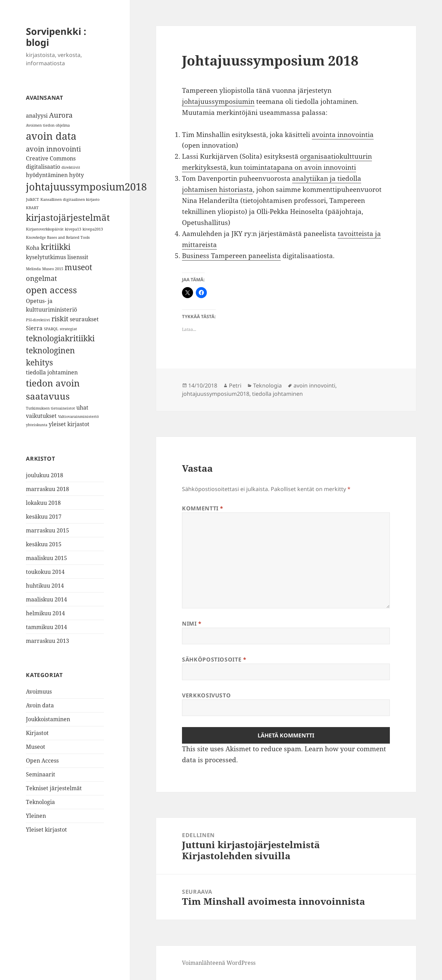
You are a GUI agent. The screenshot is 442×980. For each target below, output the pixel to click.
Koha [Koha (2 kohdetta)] (33, 248)
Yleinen (36, 816)
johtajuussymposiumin (218, 101)
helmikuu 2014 (45, 613)
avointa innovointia (343, 135)
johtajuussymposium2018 (216, 394)
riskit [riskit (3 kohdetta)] (60, 319)
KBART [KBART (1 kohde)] (32, 208)
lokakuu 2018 (43, 503)
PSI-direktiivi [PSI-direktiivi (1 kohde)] (38, 320)
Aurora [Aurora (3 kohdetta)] (61, 115)
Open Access (42, 761)
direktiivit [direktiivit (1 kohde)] (71, 167)
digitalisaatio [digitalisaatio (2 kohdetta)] (43, 167)
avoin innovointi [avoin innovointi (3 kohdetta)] (53, 149)
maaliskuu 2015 (46, 558)
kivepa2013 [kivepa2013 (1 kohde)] (93, 229)
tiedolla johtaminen (277, 394)
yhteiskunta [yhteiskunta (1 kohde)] (37, 425)
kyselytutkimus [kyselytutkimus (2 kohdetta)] (46, 257)
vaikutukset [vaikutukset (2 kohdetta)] (41, 416)
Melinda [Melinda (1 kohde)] (33, 269)
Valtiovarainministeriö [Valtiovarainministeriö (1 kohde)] (78, 416)
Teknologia (40, 802)
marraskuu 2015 (47, 530)
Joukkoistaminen (48, 719)
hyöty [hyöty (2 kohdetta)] (76, 175)
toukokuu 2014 (45, 572)
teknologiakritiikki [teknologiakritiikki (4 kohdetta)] (60, 338)
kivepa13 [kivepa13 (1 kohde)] (73, 229)
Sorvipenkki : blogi (56, 37)
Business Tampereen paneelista (231, 256)
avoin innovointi (314, 385)
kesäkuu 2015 (44, 544)
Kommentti (203, 508)
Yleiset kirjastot (46, 830)
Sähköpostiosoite (214, 659)
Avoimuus (39, 692)
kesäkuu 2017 (44, 517)
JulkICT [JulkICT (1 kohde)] (32, 199)
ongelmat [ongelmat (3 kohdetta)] (41, 278)
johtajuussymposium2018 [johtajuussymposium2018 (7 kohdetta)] (86, 187)
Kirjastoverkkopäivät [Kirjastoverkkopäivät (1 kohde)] (45, 229)
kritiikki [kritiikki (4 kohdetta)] (56, 247)
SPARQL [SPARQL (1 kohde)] (51, 329)
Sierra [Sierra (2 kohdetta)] (34, 328)
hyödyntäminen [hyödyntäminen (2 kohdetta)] (47, 175)
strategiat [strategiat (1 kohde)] (68, 329)
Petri (235, 385)
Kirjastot (37, 733)
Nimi (192, 624)
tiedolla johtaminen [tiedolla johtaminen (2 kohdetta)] (52, 372)
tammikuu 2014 (46, 627)
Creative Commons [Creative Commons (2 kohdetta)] (51, 158)
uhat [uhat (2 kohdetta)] (82, 408)
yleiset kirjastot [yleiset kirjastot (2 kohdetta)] (69, 424)
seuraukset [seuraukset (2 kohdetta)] (84, 319)
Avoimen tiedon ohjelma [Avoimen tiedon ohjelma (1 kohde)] (48, 125)
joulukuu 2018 (45, 475)
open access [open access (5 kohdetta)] (51, 290)
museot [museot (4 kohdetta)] (78, 267)
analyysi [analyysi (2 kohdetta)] (37, 116)
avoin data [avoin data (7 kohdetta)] (51, 136)
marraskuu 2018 (47, 489)
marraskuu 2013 (47, 641)
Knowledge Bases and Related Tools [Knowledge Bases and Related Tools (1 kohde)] (58, 237)
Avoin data (40, 705)
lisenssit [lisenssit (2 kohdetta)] (78, 257)
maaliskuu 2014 (46, 599)
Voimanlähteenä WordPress (219, 963)
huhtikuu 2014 (45, 586)
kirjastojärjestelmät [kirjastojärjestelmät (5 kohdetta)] (68, 218)
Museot (36, 747)
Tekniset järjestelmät (54, 788)
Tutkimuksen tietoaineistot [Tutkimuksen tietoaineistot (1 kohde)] (50, 408)
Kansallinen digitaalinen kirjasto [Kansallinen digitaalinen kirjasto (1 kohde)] (70, 199)
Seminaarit (41, 774)
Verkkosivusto (206, 695)
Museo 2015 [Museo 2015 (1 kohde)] (53, 269)
